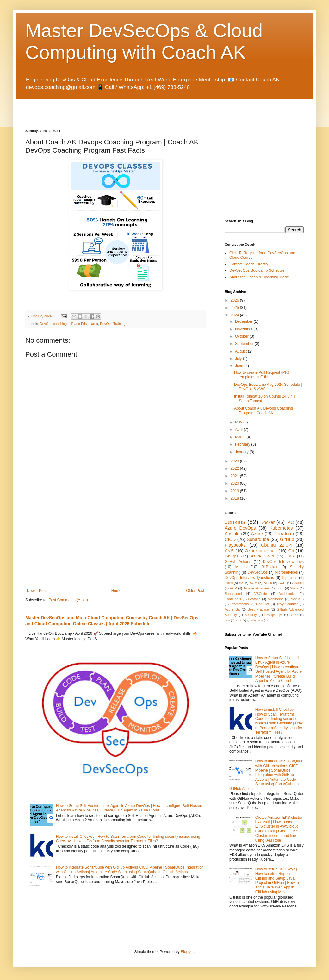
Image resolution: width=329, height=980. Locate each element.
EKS (290, 556)
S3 (241, 583)
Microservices (286, 572)
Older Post (195, 591)
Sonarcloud (233, 594)
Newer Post (37, 591)
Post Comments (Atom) (68, 600)
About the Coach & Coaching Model (260, 277)
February (243, 444)
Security (251, 615)
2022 (235, 468)
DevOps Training (113, 324)
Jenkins (235, 522)
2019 (235, 491)
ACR (282, 583)
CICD (230, 539)
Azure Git (232, 609)
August (242, 351)
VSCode (261, 594)
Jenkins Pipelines (257, 588)
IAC (290, 522)
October (242, 336)
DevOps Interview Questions (249, 578)
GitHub (287, 539)
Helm (229, 583)
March (241, 437)
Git (291, 551)
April (239, 430)
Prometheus (239, 604)
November (244, 329)
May (239, 422)
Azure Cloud (262, 556)
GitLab (294, 615)
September (245, 344)
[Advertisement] (99, 108)
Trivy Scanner (287, 604)
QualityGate (255, 620)
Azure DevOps (240, 528)
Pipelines (290, 578)
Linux (280, 588)
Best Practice (258, 609)
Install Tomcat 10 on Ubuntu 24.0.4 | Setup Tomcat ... (264, 398)
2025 (235, 308)
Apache (298, 583)
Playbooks (235, 545)
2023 (235, 461)
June (240, 366)
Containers (233, 599)
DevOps (231, 556)
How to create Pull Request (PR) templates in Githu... (261, 375)
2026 (235, 300)
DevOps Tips (273, 615)
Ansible (232, 534)
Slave (294, 588)
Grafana (255, 599)
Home (116, 591)
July (239, 359)
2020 (235, 483)
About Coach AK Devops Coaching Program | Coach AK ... (264, 410)
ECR (233, 588)
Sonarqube (258, 539)
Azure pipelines (261, 551)
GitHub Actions (238, 562)
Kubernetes (281, 528)
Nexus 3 (297, 599)
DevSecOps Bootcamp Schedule (257, 270)
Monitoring (276, 599)
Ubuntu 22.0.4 (276, 545)
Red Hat (263, 604)
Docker (268, 522)
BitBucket (269, 567)
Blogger (187, 952)
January (242, 452)
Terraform (284, 534)
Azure (257, 534)
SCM (253, 583)
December (244, 321)
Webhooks (287, 594)
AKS (229, 551)
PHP (239, 620)
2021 (235, 476)
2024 (235, 315)
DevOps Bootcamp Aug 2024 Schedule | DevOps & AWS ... (268, 387)
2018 (235, 498)
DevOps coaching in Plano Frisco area (69, 324)
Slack (268, 583)
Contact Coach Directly (249, 264)
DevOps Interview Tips (283, 562)
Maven (241, 567)
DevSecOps (258, 572)
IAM (227, 620)
